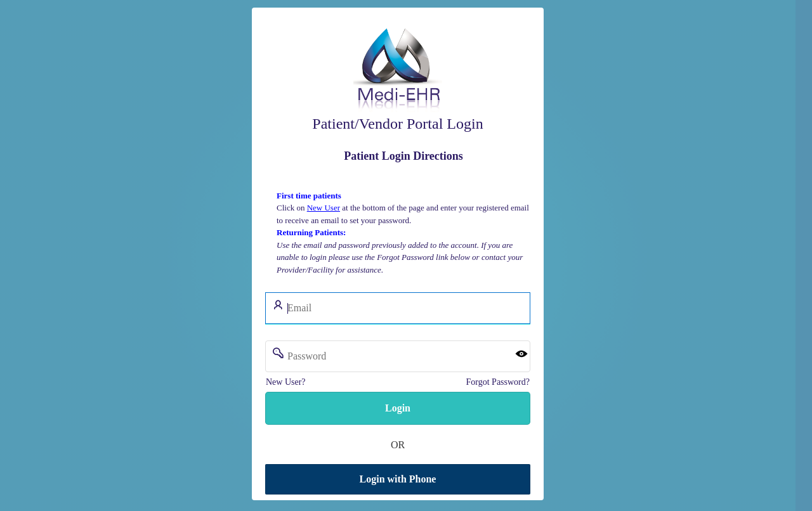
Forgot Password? (498, 382)
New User (324, 208)
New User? (286, 382)
